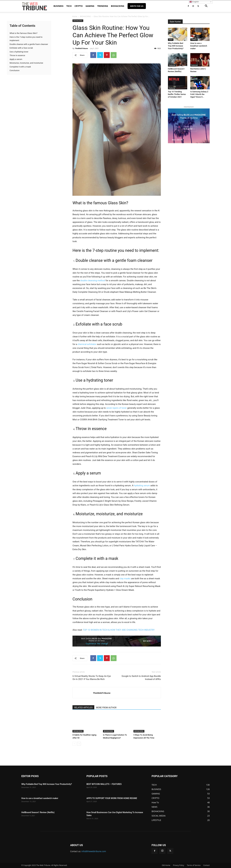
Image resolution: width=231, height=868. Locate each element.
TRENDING (103, 6)
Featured (172, 65)
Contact (206, 865)
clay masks (125, 579)
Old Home (166, 865)
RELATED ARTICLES (83, 708)
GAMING (90, 6)
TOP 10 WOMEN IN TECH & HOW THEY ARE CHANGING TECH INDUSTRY (119, 630)
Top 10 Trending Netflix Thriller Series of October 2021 (177, 94)
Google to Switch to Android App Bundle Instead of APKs (141, 678)
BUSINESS (58, 6)
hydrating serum (142, 486)
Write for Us (137, 6)
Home (75, 16)
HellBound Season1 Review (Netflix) (38, 812)
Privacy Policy (178, 865)
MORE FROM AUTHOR (106, 708)
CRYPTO (79, 6)
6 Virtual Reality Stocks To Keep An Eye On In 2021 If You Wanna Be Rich (92, 678)
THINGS (194, 40)
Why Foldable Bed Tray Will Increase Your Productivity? (176, 46)
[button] (206, 6)
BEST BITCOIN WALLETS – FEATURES (104, 784)
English (194, 2)
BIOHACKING (118, 6)
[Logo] (34, 6)
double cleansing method (93, 281)
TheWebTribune (82, 48)
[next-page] (79, 744)
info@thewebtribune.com (94, 851)
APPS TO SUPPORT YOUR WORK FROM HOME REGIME (112, 798)
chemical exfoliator (87, 344)
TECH (69, 6)
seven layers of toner (117, 408)
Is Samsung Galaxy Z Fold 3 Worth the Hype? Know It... (199, 94)
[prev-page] (74, 744)
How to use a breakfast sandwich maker (199, 46)
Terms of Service (194, 865)
